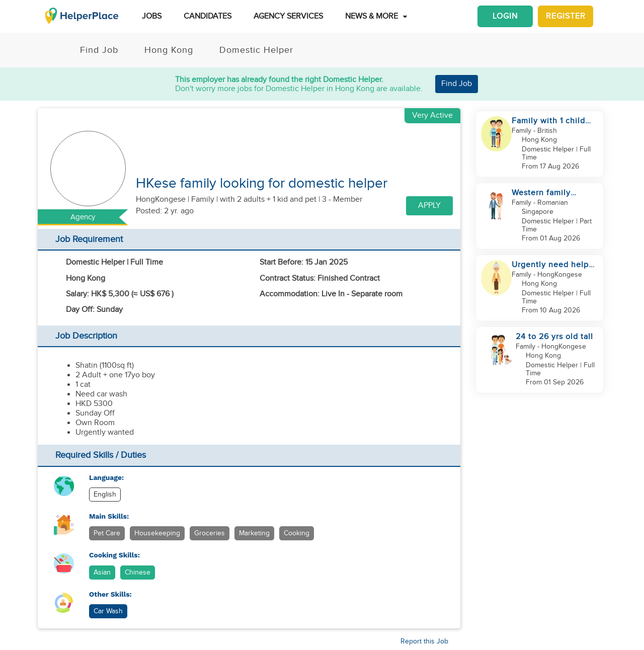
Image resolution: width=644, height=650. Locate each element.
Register (566, 16)
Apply (429, 206)
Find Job (457, 84)
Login (505, 16)
